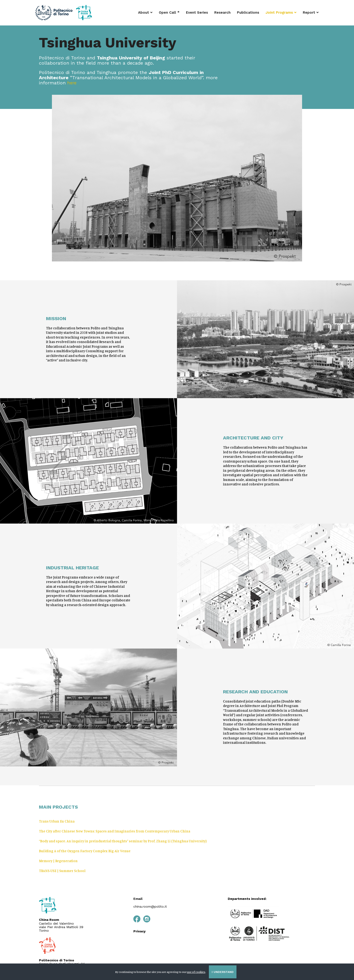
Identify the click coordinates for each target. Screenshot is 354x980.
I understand (223, 972)
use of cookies (196, 972)
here (72, 83)
